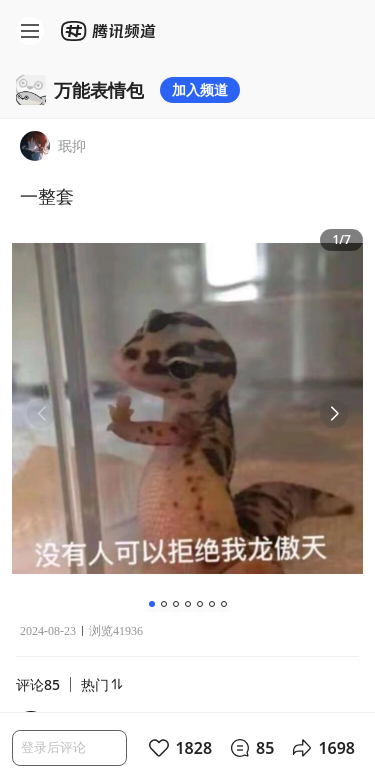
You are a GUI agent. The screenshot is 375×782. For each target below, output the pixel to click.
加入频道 (200, 89)
